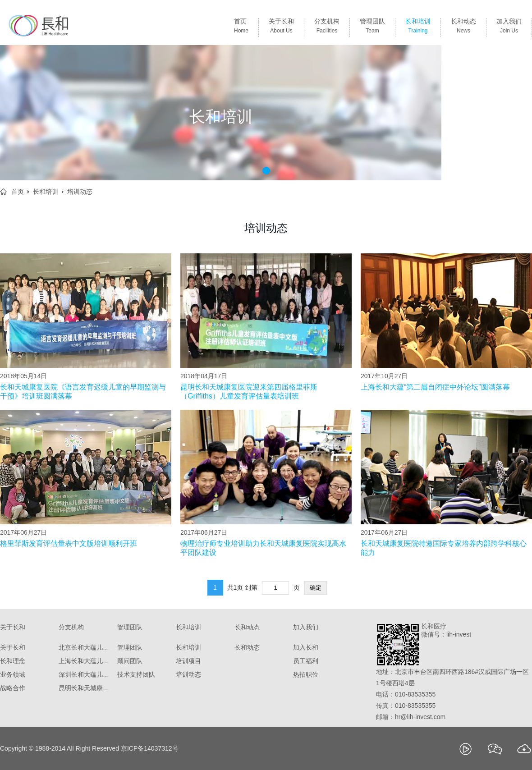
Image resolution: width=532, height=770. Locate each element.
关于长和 (281, 27)
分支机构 (327, 27)
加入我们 (509, 27)
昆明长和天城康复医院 (86, 688)
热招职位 (306, 674)
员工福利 (306, 661)
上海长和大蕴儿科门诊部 (86, 661)
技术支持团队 (136, 674)
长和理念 (13, 661)
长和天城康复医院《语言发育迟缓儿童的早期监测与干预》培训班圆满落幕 (83, 392)
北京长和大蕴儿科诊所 (86, 647)
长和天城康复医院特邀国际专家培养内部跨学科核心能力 (444, 548)
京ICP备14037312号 (150, 748)
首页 (241, 27)
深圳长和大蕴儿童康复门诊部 (86, 674)
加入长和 (306, 647)
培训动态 (80, 192)
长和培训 (418, 27)
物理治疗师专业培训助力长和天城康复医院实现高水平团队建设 (263, 548)
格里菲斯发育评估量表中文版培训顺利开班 (69, 543)
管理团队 (372, 27)
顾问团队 (130, 661)
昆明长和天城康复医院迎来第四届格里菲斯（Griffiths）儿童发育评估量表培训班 (249, 392)
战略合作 (13, 688)
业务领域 (13, 674)
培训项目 (188, 661)
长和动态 (463, 27)
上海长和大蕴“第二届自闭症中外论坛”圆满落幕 (435, 387)
